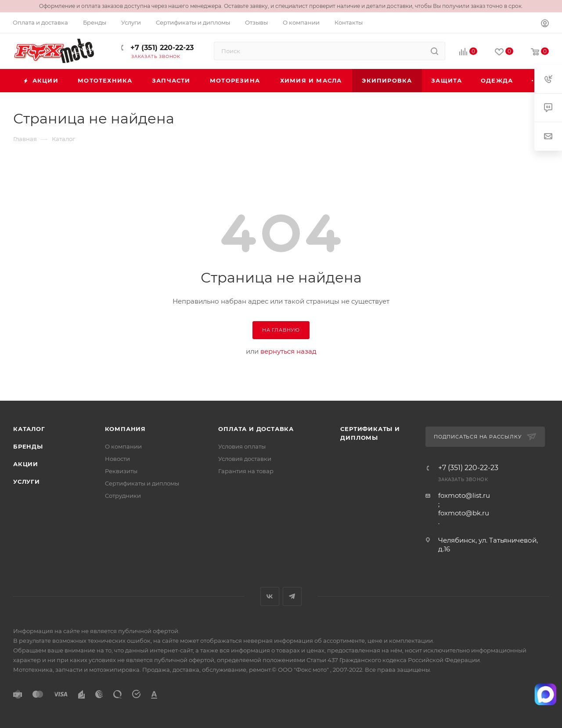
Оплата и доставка (256, 429)
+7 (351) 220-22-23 (161, 48)
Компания (125, 429)
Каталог (29, 429)
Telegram (292, 596)
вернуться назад (288, 351)
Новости (117, 459)
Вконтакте (270, 596)
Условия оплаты (242, 446)
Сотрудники (123, 496)
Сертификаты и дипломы (142, 483)
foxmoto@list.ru (464, 495)
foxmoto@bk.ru (464, 513)
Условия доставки (245, 459)
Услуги (27, 482)
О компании (123, 446)
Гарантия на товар (246, 471)
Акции (26, 464)
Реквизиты (121, 471)
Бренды (28, 446)
